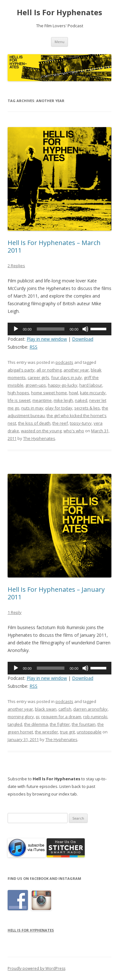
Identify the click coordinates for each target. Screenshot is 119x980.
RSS (33, 347)
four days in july (66, 377)
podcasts (64, 362)
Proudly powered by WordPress (36, 968)
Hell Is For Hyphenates (60, 13)
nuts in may (32, 408)
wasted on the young (41, 431)
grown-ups (36, 385)
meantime (42, 400)
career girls (38, 377)
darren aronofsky (90, 709)
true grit (67, 732)
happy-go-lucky (63, 385)
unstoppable (89, 732)
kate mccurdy (93, 393)
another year (76, 370)
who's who (74, 431)
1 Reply (15, 612)
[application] (60, 329)
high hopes (18, 393)
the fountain (84, 724)
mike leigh (63, 400)
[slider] (51, 329)
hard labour (91, 385)
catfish (65, 709)
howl (73, 393)
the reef (60, 423)
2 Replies (16, 266)
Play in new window (47, 339)
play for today (59, 408)
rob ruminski (95, 717)
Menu (60, 42)
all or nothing (49, 370)
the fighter (60, 724)
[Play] (16, 329)
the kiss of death (34, 423)
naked (81, 400)
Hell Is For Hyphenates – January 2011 (56, 593)
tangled (15, 724)
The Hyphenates (39, 438)
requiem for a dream (61, 717)
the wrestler (46, 732)
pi (38, 717)
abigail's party (21, 370)
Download (83, 339)
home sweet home (49, 393)
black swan (46, 709)
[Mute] (85, 329)
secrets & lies (87, 408)
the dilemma (36, 724)
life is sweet (19, 400)
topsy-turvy (81, 423)
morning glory (21, 717)
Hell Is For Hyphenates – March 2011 (54, 246)
